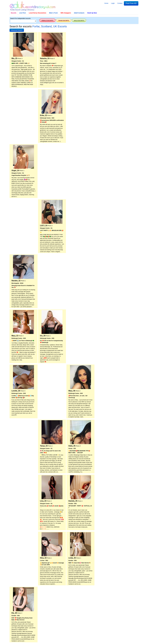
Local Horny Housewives (38, 13)
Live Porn (23, 13)
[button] (17, 30)
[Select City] (23, 21)
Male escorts (79, 21)
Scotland (46, 26)
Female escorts (47, 21)
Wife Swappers (66, 13)
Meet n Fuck (53, 13)
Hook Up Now (92, 13)
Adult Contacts (79, 13)
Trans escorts (64, 21)
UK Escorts (60, 26)
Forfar (36, 26)
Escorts (14, 13)
